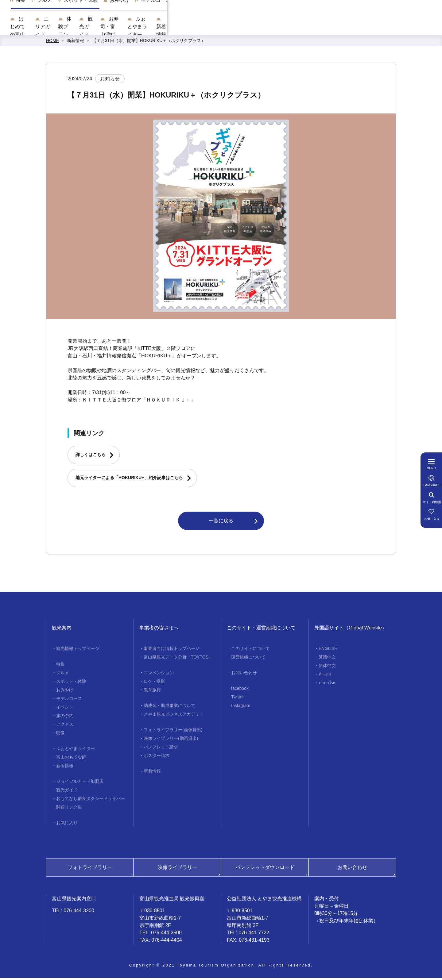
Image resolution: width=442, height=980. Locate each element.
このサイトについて (250, 651)
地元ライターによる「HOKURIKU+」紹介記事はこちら (129, 480)
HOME (52, 43)
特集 (60, 667)
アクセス (65, 727)
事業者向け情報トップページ (172, 651)
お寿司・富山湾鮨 (303, 28)
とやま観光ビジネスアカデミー (174, 717)
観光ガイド (255, 28)
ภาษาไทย (328, 685)
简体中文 (327, 668)
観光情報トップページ (78, 651)
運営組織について (248, 659)
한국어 (325, 677)
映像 (60, 735)
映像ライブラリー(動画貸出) (171, 741)
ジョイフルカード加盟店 (80, 784)
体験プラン (214, 28)
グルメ (63, 675)
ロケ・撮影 (154, 684)
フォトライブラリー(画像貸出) (173, 732)
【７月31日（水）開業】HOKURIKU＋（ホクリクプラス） (149, 43)
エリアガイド (171, 28)
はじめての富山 (123, 28)
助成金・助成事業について (169, 708)
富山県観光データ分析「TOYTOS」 (178, 659)
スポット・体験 (71, 684)
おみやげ (65, 692)
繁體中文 (327, 659)
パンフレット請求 (161, 749)
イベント (65, 709)
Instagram (241, 708)
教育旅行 (152, 692)
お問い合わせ (244, 675)
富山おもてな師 (71, 759)
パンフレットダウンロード (265, 870)
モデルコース (69, 701)
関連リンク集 (69, 809)
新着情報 (409, 28)
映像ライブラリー (177, 870)
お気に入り (67, 825)
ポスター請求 (157, 758)
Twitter (237, 699)
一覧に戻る (221, 523)
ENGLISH (328, 651)
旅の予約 (65, 718)
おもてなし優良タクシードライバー (91, 801)
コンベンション (159, 675)
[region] (272, 12)
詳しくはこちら (91, 457)
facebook (240, 691)
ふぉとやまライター (361, 28)
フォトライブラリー (90, 870)
